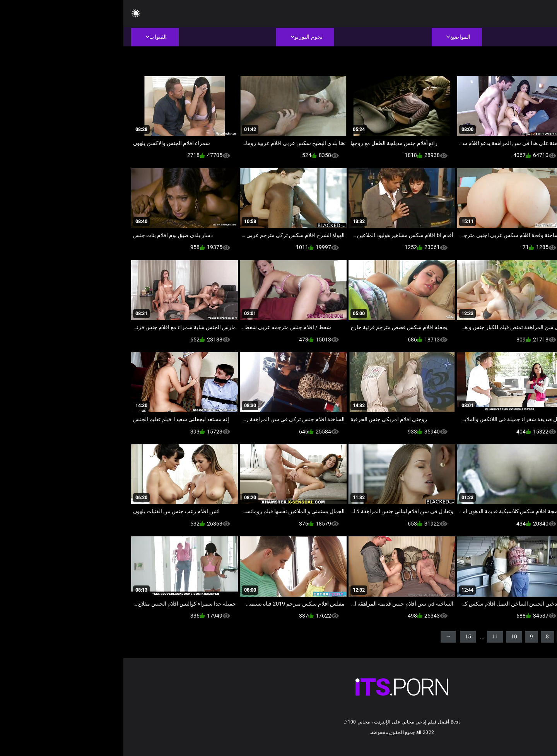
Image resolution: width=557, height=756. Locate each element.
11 (372, 637)
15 (345, 637)
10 (391, 637)
